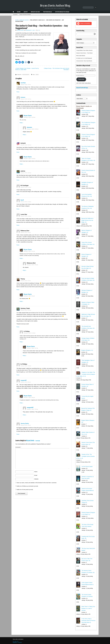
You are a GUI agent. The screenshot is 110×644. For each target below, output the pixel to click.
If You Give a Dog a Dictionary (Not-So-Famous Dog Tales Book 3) (88, 615)
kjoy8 (22, 203)
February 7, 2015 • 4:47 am (32, 353)
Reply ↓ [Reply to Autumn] (18, 111)
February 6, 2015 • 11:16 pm (29, 337)
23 (39, 30)
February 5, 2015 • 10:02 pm (26, 314)
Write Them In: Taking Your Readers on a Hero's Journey (88, 603)
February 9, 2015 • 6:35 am (26, 430)
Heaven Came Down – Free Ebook (85, 53)
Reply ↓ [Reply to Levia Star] (18, 228)
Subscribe (81, 79)
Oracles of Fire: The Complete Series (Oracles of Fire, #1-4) (86, 453)
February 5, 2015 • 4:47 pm (29, 254)
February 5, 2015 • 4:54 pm (32, 268)
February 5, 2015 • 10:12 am (26, 99)
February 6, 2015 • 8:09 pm (26, 387)
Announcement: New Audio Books (85, 61)
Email (36, 480)
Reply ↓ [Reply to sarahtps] (18, 92)
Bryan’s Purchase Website (26, 15)
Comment (18, 452)
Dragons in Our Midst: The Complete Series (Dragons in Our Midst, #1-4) (86, 372)
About (26, 12)
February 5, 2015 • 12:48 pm (26, 219)
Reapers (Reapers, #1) (87, 348)
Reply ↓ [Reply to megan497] (18, 396)
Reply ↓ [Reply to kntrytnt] (18, 155)
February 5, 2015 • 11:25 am (26, 190)
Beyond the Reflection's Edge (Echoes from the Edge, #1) (88, 219)
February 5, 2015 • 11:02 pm (26, 370)
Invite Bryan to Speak (62, 12)
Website (36, 484)
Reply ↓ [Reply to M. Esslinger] (18, 197)
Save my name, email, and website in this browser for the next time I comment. (37, 488)
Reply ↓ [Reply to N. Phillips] (22, 346)
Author (37, 75)
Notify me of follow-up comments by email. (27, 491)
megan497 (24, 385)
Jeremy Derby (25, 428)
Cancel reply (38, 446)
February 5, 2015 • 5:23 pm (26, 284)
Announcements (24, 20)
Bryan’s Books (35, 12)
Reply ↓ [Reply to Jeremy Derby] (18, 439)
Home (19, 12)
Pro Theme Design (37, 643)
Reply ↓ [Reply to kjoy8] (18, 212)
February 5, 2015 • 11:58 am (26, 204)
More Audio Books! (81, 56)
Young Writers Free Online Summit (85, 50)
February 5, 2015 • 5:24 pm (29, 300)
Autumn (23, 97)
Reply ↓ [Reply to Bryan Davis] (22, 123)
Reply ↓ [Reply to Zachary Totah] (18, 331)
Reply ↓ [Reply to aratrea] (18, 183)
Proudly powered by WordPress (19, 643)
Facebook (16, 15)
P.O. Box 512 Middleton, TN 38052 (17, 637)
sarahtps (23, 83)
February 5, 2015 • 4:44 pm (26, 235)
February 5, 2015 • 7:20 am (26, 85)
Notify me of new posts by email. (25, 494)
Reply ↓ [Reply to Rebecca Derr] (18, 248)
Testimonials (48, 12)
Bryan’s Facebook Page (82, 88)
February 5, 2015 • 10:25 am (26, 175)
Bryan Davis (20, 30)
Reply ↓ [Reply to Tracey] (18, 293)
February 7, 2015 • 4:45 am (29, 402)
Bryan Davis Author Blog (55, 6)
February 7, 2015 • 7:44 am (32, 414)
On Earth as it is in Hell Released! (85, 58)
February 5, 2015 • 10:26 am (29, 118)
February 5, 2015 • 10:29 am (33, 130)
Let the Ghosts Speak (87, 463)
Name (36, 477)
